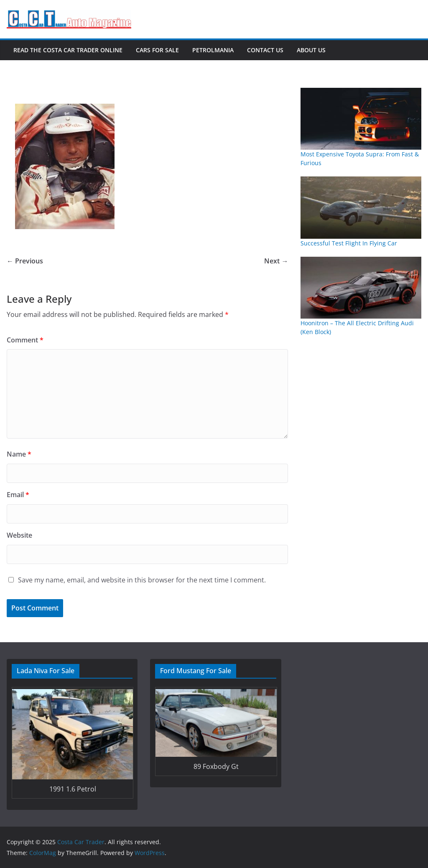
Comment (25, 340)
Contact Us (265, 50)
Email (18, 495)
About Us (311, 50)
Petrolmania (213, 50)
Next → (276, 261)
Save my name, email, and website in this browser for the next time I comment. (142, 580)
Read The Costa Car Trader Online (68, 50)
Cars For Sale (157, 50)
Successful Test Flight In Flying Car (349, 243)
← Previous (25, 261)
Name (19, 454)
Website (19, 535)
